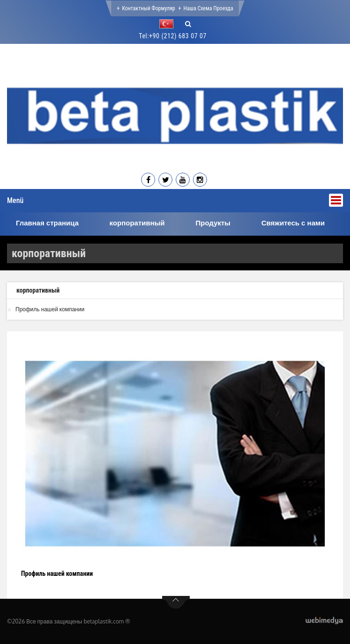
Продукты (213, 223)
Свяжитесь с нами (293, 223)
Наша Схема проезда (209, 8)
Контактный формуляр (149, 8)
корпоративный (137, 223)
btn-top (176, 602)
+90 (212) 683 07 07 (178, 36)
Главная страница (47, 223)
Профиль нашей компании (50, 309)
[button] (169, 24)
